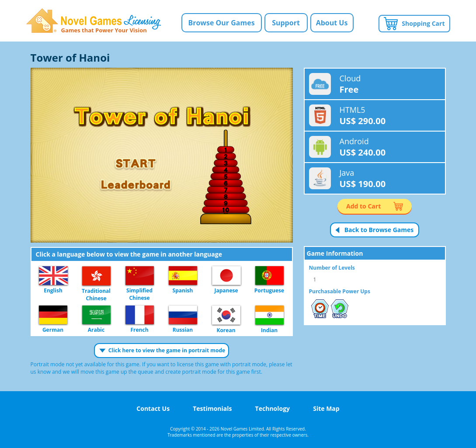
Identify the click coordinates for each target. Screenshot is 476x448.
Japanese (226, 276)
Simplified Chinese (140, 276)
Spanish (183, 276)
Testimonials (212, 408)
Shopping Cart (423, 23)
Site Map (326, 408)
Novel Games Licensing (94, 21)
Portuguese (269, 276)
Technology (273, 408)
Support (286, 23)
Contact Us (153, 408)
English (53, 276)
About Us (332, 23)
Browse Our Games (221, 23)
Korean (226, 316)
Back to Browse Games (379, 230)
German (53, 315)
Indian (269, 316)
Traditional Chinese (96, 276)
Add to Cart (363, 206)
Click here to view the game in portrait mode (167, 350)
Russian (183, 315)
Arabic (96, 315)
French (140, 315)
